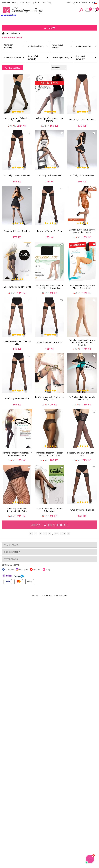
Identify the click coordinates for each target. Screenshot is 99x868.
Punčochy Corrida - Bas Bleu (82, 119)
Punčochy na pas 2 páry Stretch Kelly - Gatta (49, 398)
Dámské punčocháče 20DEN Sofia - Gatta (49, 510)
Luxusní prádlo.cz (9, 15)
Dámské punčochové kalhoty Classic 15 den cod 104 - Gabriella (82, 343)
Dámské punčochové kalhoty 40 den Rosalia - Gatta (17, 454)
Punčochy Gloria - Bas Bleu (82, 175)
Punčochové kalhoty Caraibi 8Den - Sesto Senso (82, 287)
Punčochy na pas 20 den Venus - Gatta (82, 454)
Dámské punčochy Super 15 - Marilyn (49, 119)
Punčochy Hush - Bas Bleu (49, 175)
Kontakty (48, 3)
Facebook (10, 570)
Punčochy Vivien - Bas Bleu (49, 231)
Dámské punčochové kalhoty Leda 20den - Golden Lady (49, 287)
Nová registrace (73, 3)
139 (63, 534)
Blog (48, 570)
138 (56, 534)
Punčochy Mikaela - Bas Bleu (17, 231)
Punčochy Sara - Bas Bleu (17, 398)
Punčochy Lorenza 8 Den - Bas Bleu (17, 342)
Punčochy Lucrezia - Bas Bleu (17, 175)
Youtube (37, 570)
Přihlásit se (86, 3)
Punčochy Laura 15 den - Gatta (17, 287)
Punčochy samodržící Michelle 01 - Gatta (17, 119)
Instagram (24, 570)
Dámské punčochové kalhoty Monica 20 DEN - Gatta (49, 454)
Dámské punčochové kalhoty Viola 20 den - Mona (82, 231)
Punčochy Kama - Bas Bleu (82, 510)
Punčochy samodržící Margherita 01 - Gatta (17, 510)
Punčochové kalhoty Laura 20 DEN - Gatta (82, 398)
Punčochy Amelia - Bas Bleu (49, 342)
